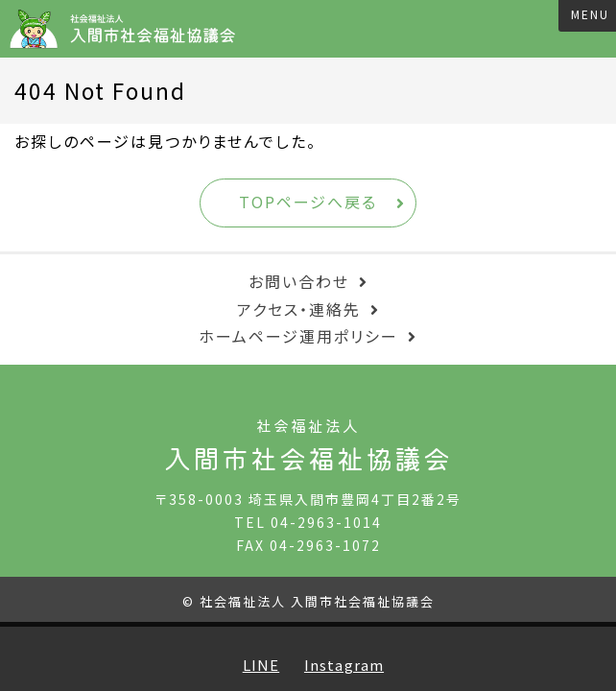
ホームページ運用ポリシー (298, 336)
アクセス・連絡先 (299, 309)
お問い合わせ (299, 281)
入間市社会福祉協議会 (129, 29)
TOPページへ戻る (308, 202)
